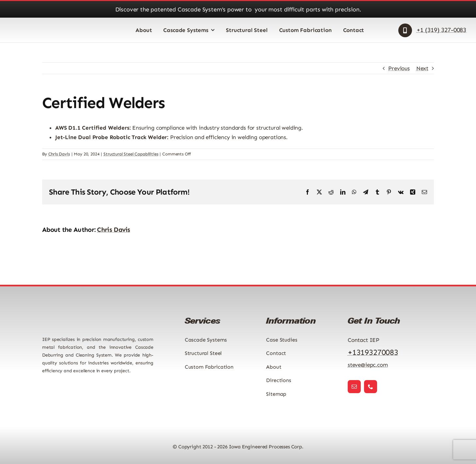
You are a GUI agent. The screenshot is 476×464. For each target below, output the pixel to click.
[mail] (354, 387)
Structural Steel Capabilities (131, 154)
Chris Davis (59, 154)
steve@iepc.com (368, 365)
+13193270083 (373, 352)
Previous (399, 68)
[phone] (371, 387)
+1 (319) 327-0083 (441, 30)
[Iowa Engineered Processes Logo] (40, 25)
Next (422, 68)
